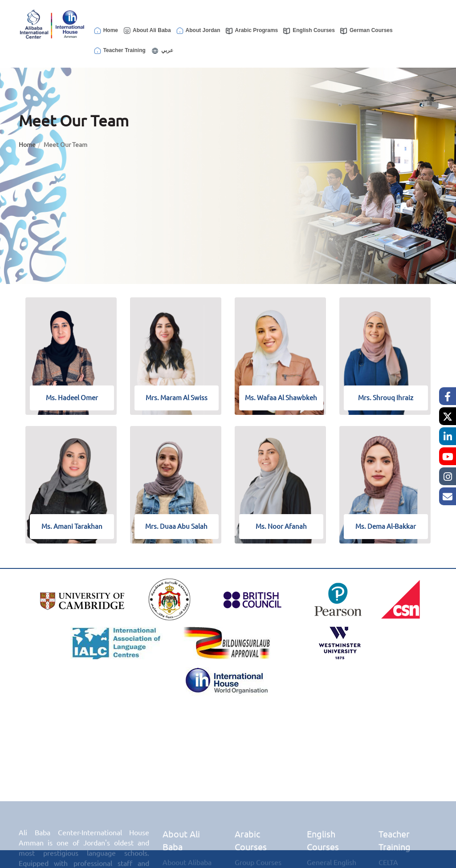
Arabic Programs (252, 31)
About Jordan (198, 31)
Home (106, 31)
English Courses (309, 31)
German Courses (366, 31)
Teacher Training (119, 51)
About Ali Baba (147, 31)
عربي (162, 51)
